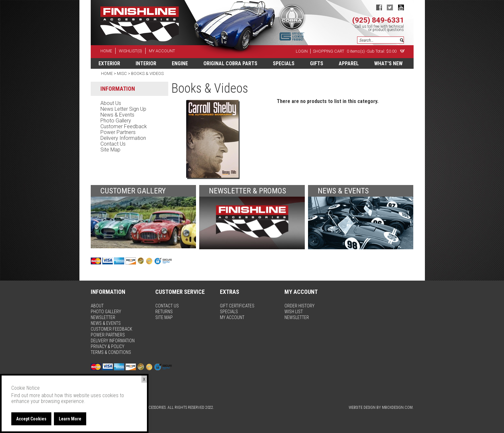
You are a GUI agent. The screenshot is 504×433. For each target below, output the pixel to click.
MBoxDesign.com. (398, 407)
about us (111, 103)
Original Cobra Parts (230, 63)
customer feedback (124, 126)
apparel (349, 63)
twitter (390, 7)
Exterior (109, 63)
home (106, 51)
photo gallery (116, 121)
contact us (113, 144)
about (97, 306)
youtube (401, 7)
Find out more (26, 395)
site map (110, 150)
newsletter (103, 317)
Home (107, 73)
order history (299, 306)
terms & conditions (111, 352)
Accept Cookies (31, 419)
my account (162, 51)
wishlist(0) (130, 51)
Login (302, 51)
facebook (379, 7)
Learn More (70, 419)
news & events (117, 115)
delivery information (123, 138)
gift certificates (237, 306)
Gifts (317, 63)
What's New (388, 63)
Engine (180, 63)
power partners (118, 132)
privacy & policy (108, 346)
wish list (294, 312)
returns (164, 312)
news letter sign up (123, 109)
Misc (122, 73)
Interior (146, 63)
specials (284, 63)
